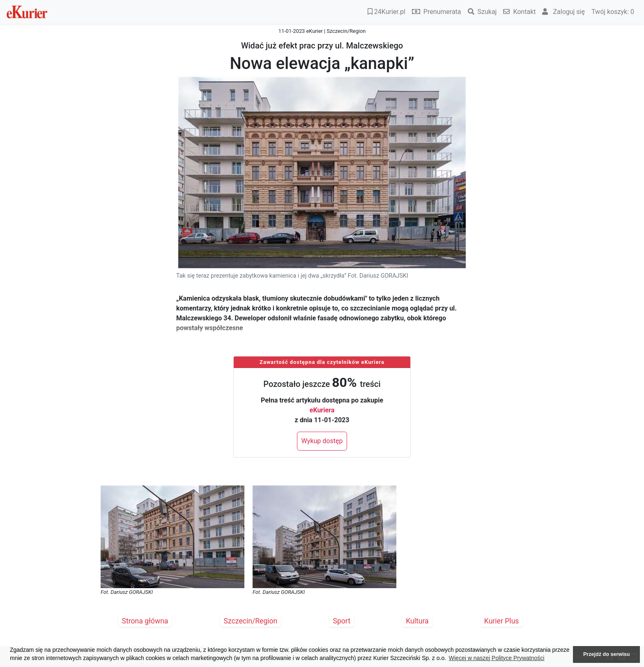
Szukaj (482, 12)
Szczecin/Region (251, 621)
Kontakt (519, 12)
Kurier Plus (502, 621)
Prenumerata (437, 12)
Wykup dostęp (322, 441)
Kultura (417, 621)
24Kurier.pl (386, 12)
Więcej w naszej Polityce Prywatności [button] (497, 658)
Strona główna (145, 621)
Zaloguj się (563, 12)
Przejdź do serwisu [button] (606, 654)
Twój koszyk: (613, 12)
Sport (342, 621)
